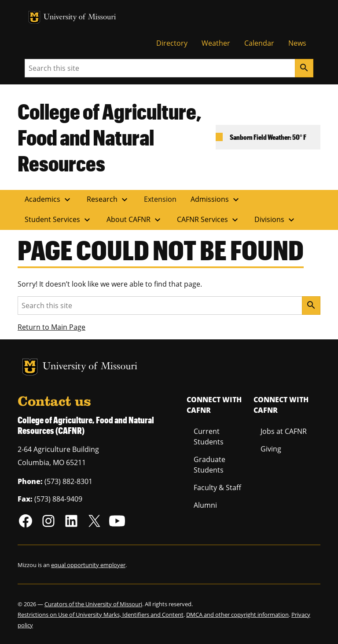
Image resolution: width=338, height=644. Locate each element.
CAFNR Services (209, 220)
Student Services (59, 220)
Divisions (276, 220)
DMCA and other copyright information (237, 615)
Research (108, 200)
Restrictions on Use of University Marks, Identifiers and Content (101, 615)
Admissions (216, 200)
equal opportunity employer (88, 565)
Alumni (205, 505)
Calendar (259, 43)
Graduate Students (209, 465)
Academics (49, 200)
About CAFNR (135, 220)
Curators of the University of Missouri (93, 604)
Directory (172, 43)
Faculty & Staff (217, 488)
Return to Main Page (51, 327)
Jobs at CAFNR (284, 431)
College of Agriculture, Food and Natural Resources (110, 137)
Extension (160, 199)
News (297, 43)
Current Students (209, 437)
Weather (216, 43)
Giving (271, 449)
